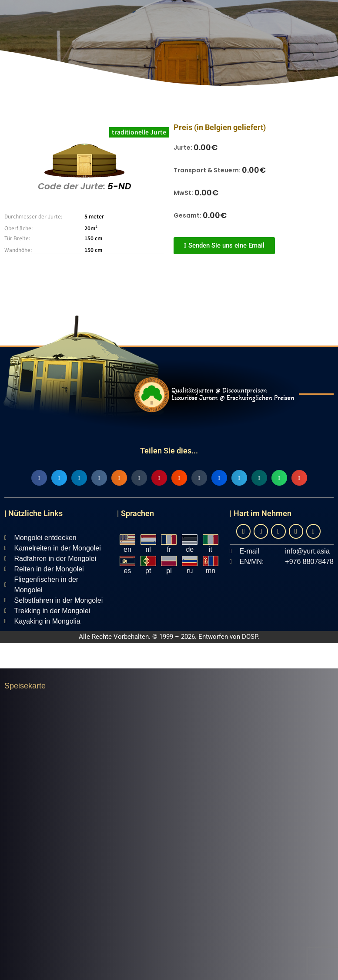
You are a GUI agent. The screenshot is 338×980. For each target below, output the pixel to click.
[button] (39, 478)
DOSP (250, 637)
